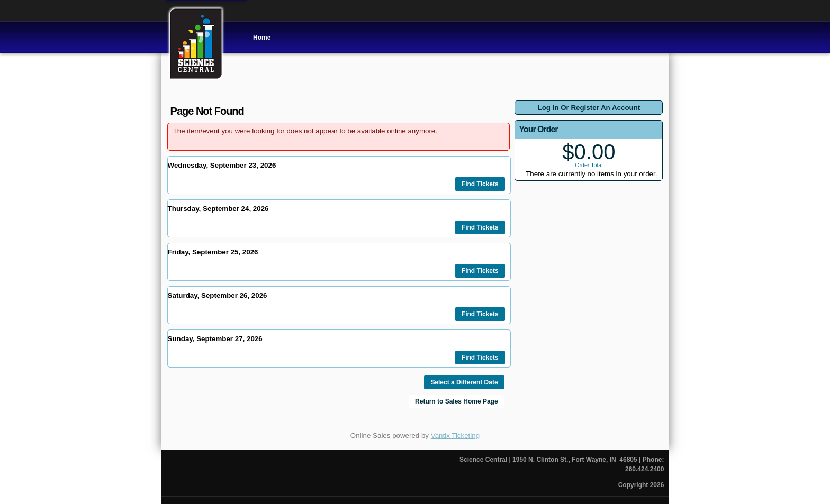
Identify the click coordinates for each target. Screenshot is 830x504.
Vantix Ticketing (455, 436)
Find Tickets (480, 184)
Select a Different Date (464, 382)
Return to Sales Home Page (457, 401)
